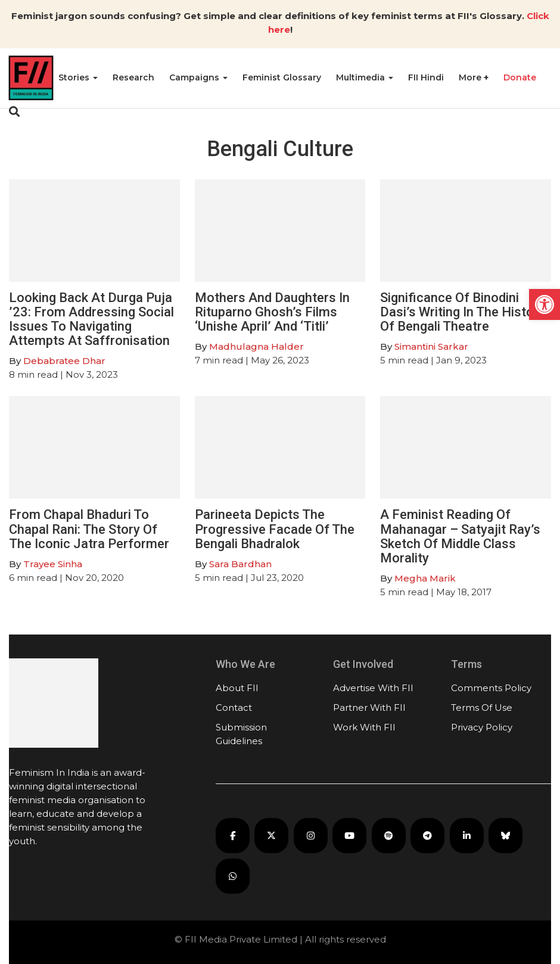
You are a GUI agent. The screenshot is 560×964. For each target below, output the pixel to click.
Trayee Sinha (53, 564)
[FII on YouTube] (349, 836)
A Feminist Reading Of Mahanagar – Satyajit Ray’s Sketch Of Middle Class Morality (460, 536)
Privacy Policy (482, 727)
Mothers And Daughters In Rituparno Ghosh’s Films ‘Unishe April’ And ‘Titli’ (272, 312)
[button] (545, 304)
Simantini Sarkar (431, 346)
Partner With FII (369, 708)
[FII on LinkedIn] (467, 836)
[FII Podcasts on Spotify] (389, 836)
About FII (237, 688)
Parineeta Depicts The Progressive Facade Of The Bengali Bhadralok (275, 529)
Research (133, 77)
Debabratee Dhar (64, 361)
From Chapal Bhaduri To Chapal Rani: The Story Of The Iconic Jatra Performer (89, 529)
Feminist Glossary (282, 77)
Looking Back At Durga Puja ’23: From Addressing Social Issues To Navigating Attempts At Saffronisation (91, 319)
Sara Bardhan (240, 564)
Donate (520, 77)
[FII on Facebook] (233, 836)
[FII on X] (271, 836)
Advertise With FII (373, 688)
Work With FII (364, 727)
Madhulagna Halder (256, 346)
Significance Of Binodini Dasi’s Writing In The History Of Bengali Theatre (463, 312)
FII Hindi (426, 77)
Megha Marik (425, 578)
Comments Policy (491, 688)
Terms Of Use (482, 708)
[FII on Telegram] (427, 836)
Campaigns (198, 77)
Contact (234, 708)
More (471, 77)
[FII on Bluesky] (505, 836)
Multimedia (365, 77)
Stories (78, 77)
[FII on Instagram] (311, 836)
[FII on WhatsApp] (233, 876)
